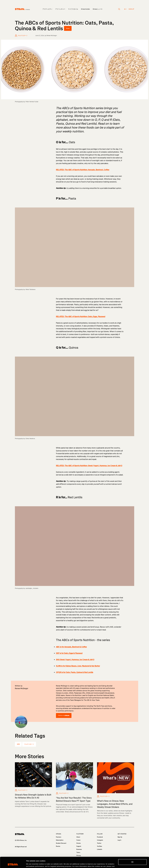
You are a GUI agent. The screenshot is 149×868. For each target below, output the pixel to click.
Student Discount (61, 843)
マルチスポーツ (29, 744)
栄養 (18, 744)
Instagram (100, 840)
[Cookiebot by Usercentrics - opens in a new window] (13, 864)
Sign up (131, 9)
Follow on (64, 715)
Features (59, 837)
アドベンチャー (60, 9)
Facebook (100, 837)
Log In (119, 840)
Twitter (99, 843)
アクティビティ (47, 9)
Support (79, 846)
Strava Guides (85, 9)
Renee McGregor (52, 36)
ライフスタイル (73, 9)
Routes (58, 846)
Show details (31, 864)
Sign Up (120, 837)
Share (68, 28)
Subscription (60, 840)
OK (132, 852)
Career (78, 840)
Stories (79, 843)
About (78, 837)
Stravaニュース (98, 9)
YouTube (99, 846)
